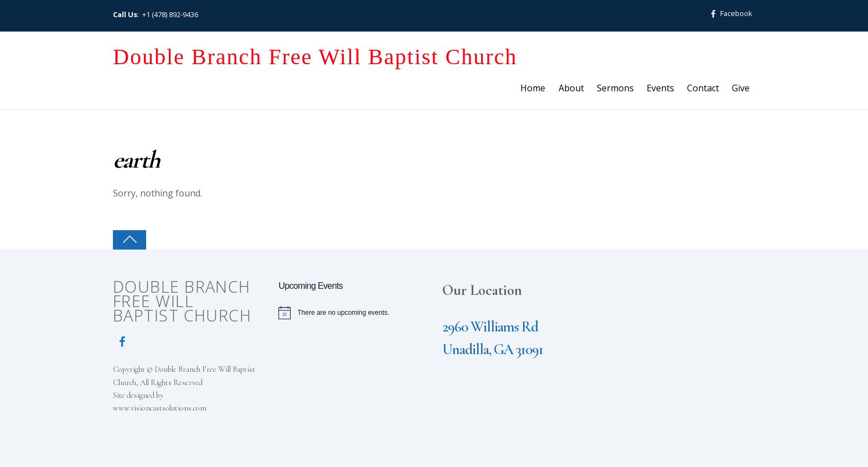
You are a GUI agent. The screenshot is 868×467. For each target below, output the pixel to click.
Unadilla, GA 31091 (493, 349)
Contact (703, 88)
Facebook (729, 13)
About (571, 88)
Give (741, 88)
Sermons (615, 88)
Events (660, 88)
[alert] (353, 313)
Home (533, 88)
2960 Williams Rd (490, 327)
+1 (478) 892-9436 (170, 14)
